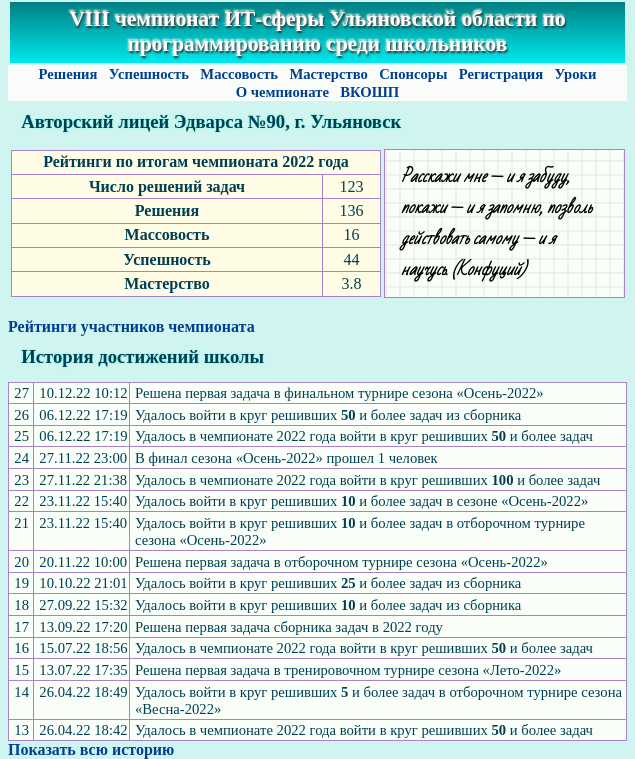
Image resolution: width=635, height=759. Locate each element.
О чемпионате (282, 92)
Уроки (575, 74)
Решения (68, 74)
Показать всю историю (91, 749)
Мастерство (329, 74)
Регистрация (501, 74)
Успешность (149, 74)
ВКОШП (370, 92)
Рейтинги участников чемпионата (131, 326)
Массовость (239, 74)
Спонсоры (413, 74)
